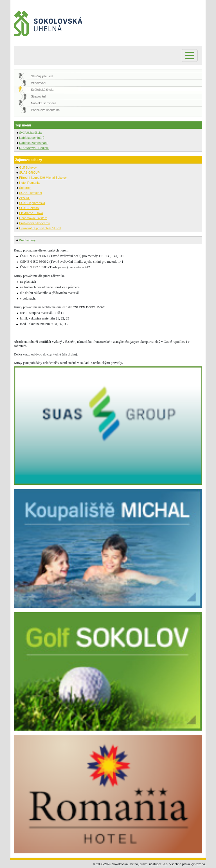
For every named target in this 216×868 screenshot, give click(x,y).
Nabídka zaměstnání (33, 143)
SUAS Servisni (29, 208)
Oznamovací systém (33, 218)
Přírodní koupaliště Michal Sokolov (43, 178)
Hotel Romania (29, 183)
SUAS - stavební (31, 193)
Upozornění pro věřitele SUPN (40, 228)
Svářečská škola (42, 90)
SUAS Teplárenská (32, 203)
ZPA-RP (25, 198)
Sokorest (25, 188)
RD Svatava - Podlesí (34, 148)
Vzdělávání (39, 83)
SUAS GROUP (29, 173)
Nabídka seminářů (43, 103)
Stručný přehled (42, 76)
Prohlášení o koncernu (35, 223)
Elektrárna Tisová (31, 213)
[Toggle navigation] (190, 55)
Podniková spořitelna (45, 110)
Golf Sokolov (28, 167)
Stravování (38, 96)
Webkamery (27, 240)
